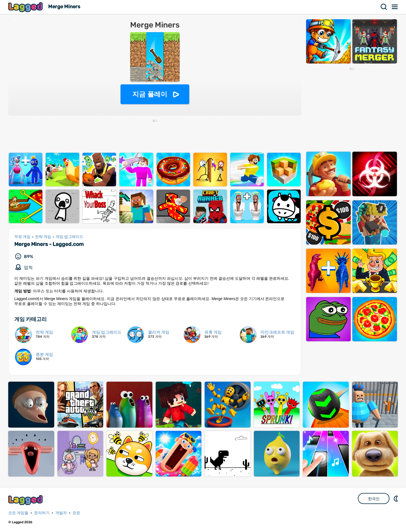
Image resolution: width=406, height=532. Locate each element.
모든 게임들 (18, 513)
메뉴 (395, 7)
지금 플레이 (150, 94)
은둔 (76, 513)
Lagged (26, 7)
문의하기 (42, 513)
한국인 (374, 499)
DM (396, 498)
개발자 (61, 513)
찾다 (384, 7)
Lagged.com (26, 500)
